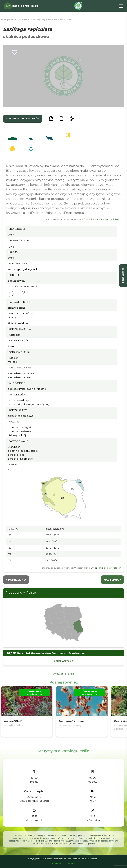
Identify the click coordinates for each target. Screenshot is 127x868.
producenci (123, 276)
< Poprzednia (16, 580)
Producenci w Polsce (21, 593)
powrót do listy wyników (23, 119)
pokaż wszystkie (64, 661)
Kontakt (57, 864)
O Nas (72, 864)
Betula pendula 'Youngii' (34, 801)
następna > (112, 580)
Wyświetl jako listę (64, 674)
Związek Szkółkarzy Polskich (106, 219)
